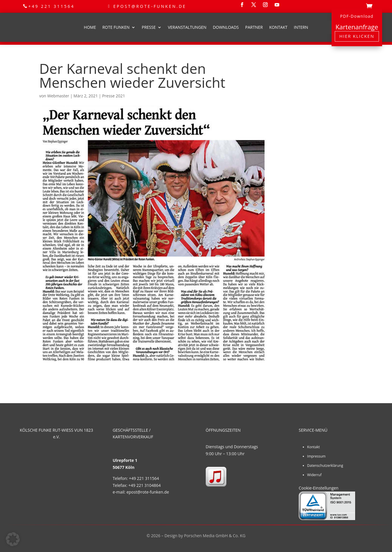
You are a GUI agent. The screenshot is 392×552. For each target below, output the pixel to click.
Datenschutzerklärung (325, 466)
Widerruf (314, 475)
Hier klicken (357, 36)
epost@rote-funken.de (150, 6)
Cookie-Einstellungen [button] (319, 488)
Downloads (226, 27)
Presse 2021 (113, 96)
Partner (254, 27)
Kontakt (278, 27)
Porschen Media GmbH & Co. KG (215, 536)
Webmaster (58, 96)
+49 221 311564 (51, 6)
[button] (13, 539)
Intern (301, 27)
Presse (149, 27)
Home (90, 27)
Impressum (316, 456)
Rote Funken (116, 27)
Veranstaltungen (187, 27)
